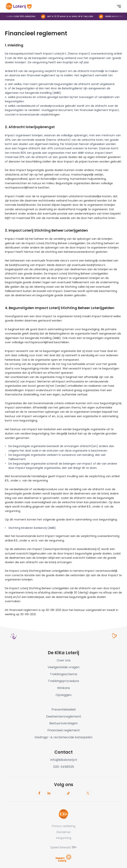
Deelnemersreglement (64, 716)
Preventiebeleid (63, 709)
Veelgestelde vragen (63, 667)
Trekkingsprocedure (63, 681)
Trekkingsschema (63, 674)
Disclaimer (64, 832)
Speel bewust (63, 847)
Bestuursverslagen (63, 723)
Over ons (64, 660)
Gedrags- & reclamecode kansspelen (63, 737)
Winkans (63, 688)
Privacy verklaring (64, 826)
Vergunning (63, 838)
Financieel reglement (64, 730)
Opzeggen (63, 695)
